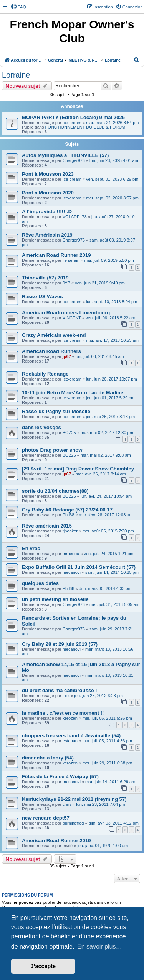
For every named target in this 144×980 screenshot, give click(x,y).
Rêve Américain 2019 (47, 235)
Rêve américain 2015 (47, 526)
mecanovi (72, 572)
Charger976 (74, 160)
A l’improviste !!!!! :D (47, 212)
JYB (66, 283)
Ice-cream (72, 122)
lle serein (71, 260)
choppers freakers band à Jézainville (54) (71, 736)
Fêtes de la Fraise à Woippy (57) (60, 777)
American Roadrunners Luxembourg (66, 313)
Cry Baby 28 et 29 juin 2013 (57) (60, 644)
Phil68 (69, 515)
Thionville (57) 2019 (45, 278)
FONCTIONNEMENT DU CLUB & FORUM (85, 127)
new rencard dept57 (46, 818)
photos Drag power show (52, 450)
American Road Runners (51, 351)
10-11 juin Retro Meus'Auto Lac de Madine (73, 393)
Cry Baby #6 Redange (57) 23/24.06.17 (67, 510)
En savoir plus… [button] (100, 947)
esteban (70, 741)
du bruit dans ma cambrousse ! (60, 690)
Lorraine (16, 75)
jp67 (67, 356)
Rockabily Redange (45, 374)
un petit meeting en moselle (55, 599)
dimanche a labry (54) (48, 758)
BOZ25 (69, 433)
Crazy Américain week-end (54, 335)
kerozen (70, 718)
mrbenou (71, 554)
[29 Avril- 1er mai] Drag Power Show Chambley (78, 469)
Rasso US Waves (42, 296)
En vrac (31, 548)
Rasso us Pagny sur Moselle (56, 411)
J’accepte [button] (43, 966)
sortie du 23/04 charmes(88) (55, 491)
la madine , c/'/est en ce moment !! (63, 713)
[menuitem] (18, 7)
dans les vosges (41, 427)
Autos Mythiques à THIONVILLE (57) (65, 155)
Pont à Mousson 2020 (48, 193)
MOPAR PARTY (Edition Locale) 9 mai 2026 (73, 117)
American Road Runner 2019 (56, 255)
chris (67, 804)
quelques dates (40, 583)
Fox (66, 696)
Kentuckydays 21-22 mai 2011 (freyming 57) (74, 799)
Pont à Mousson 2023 (48, 174)
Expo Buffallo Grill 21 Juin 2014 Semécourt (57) (79, 567)
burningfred (73, 823)
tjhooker (70, 531)
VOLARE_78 (75, 217)
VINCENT (72, 318)
